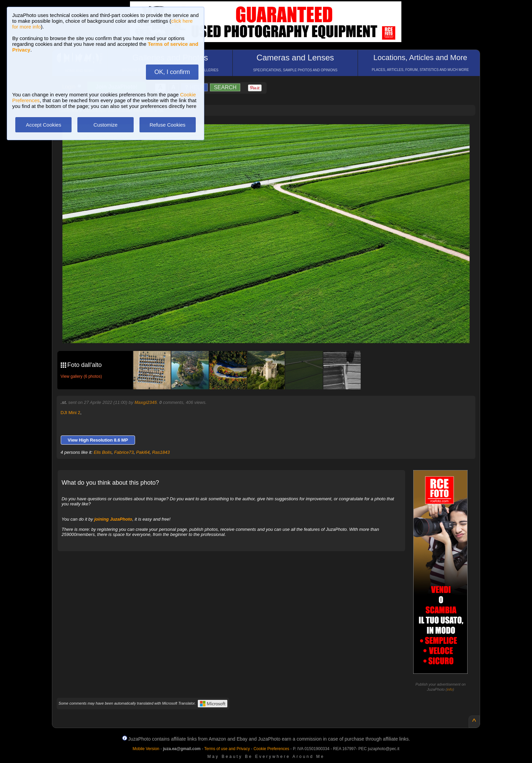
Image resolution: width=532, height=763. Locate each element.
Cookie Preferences (271, 749)
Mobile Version (146, 749)
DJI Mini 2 (71, 413)
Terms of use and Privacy (227, 749)
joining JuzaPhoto (113, 519)
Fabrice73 (124, 452)
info (450, 689)
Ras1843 (161, 452)
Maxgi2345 (146, 402)
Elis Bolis (103, 452)
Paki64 (143, 452)
